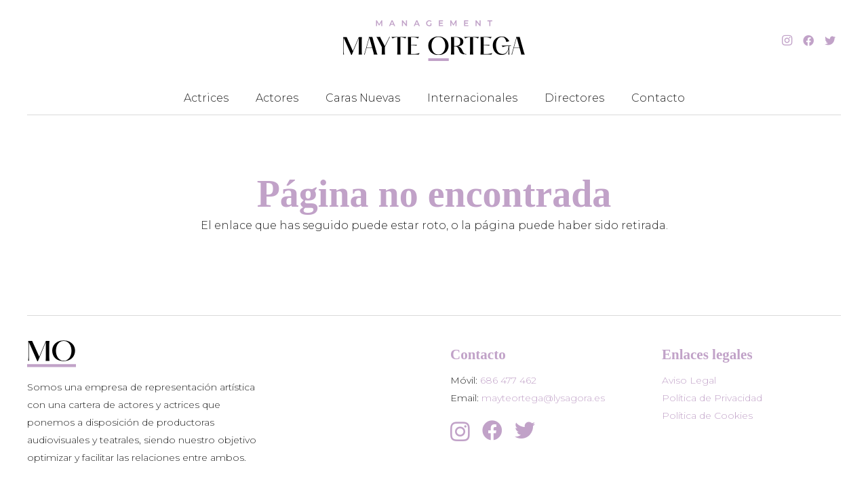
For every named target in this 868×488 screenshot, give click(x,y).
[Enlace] (434, 41)
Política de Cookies (707, 415)
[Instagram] (787, 41)
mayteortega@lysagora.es (543, 398)
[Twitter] (830, 41)
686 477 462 (508, 380)
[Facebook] (808, 41)
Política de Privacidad (712, 398)
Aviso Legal (689, 380)
